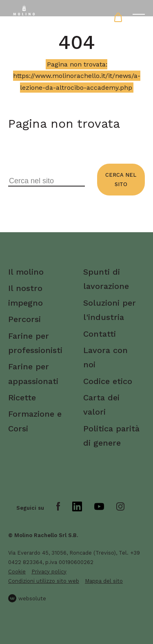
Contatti (100, 334)
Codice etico (108, 381)
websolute (27, 598)
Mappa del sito (104, 581)
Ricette (22, 398)
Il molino (26, 272)
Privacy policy (49, 572)
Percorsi (24, 319)
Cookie (17, 572)
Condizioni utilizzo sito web (44, 581)
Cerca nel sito (121, 180)
